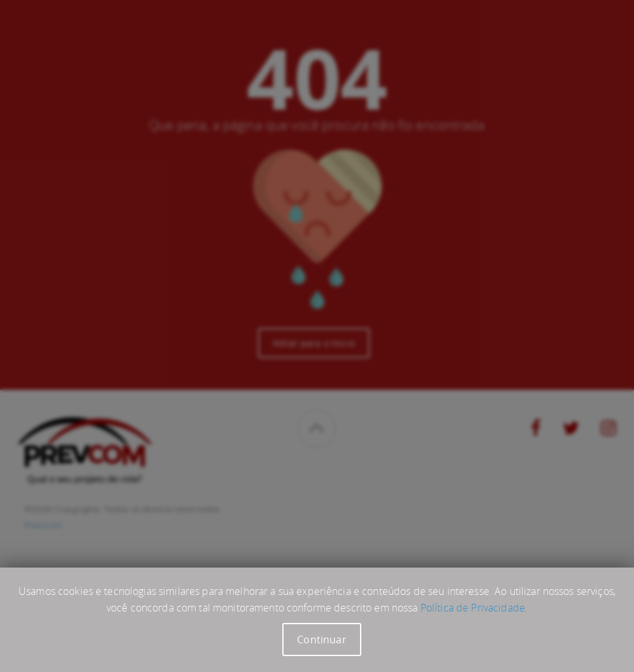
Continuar (321, 640)
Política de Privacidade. (474, 608)
